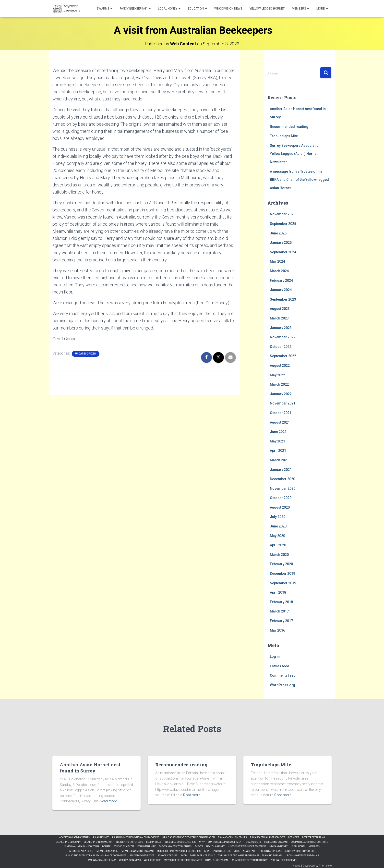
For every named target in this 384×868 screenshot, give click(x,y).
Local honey (169, 9)
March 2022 (279, 384)
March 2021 (279, 460)
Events (199, 846)
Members (300, 9)
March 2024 (279, 271)
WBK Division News (228, 9)
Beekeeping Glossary (68, 842)
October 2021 (281, 413)
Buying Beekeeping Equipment (225, 842)
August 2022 (280, 366)
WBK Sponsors (153, 860)
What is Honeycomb (217, 860)
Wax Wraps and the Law (102, 860)
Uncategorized (86, 354)
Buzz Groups (253, 842)
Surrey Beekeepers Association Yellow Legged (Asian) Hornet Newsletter (295, 154)
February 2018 (281, 602)
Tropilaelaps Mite (284, 136)
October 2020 (281, 498)
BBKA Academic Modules (232, 837)
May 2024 (277, 261)
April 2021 (278, 451)
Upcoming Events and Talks (302, 856)
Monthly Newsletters (217, 851)
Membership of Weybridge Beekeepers (179, 851)
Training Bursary (272, 856)
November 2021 (283, 403)
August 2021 (280, 422)
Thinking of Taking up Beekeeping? (239, 856)
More (322, 9)
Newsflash (250, 851)
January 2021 (281, 470)
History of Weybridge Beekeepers (247, 846)
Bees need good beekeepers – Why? (185, 842)
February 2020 (281, 564)
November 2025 (283, 214)
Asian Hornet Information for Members (136, 837)
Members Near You (107, 851)
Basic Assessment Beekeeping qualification (189, 837)
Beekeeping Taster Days (129, 842)
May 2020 (277, 536)
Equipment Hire (146, 846)
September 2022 (283, 356)
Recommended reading (289, 127)
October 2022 (281, 347)
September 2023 (283, 299)
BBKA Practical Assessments (268, 837)
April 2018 (278, 592)
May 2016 (277, 630)
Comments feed (283, 675)
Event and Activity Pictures (175, 846)
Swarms (105, 9)
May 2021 (277, 441)
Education (197, 9)
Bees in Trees (154, 842)
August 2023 (280, 309)
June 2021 (278, 432)
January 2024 (281, 290)
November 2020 (283, 489)
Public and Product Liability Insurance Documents (96, 856)
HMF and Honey (278, 846)
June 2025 (278, 233)
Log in (275, 657)
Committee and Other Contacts (309, 842)
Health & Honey (215, 846)
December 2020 (282, 479)
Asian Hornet (101, 837)
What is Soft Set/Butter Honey (250, 860)
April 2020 (278, 545)
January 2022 (281, 394)
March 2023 (279, 318)
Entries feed (280, 666)
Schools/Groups (167, 856)
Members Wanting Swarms (138, 851)
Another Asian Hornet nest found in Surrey (90, 768)
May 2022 (277, 375)
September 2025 (283, 224)
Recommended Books (142, 856)
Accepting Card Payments (74, 837)
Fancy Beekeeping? (135, 9)
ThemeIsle (325, 866)
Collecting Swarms (276, 842)
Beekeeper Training (313, 837)
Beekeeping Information (98, 842)
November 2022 (283, 337)
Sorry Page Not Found (202, 856)
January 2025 (281, 243)
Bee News (294, 837)
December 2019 (282, 574)
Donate (106, 846)
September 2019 (283, 583)
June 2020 (278, 526)
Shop (184, 856)
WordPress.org (282, 685)
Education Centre (124, 846)
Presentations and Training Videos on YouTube (287, 851)
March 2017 (279, 611)
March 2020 (279, 555)
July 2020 (278, 517)
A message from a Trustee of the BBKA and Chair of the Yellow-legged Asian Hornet (299, 180)
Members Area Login (81, 851)
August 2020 (280, 507)
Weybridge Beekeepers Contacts (183, 860)
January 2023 (281, 328)
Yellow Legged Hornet (267, 9)
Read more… (109, 801)
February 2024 (281, 281)
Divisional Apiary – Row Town (82, 846)
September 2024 (283, 252)
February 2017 (281, 621)
